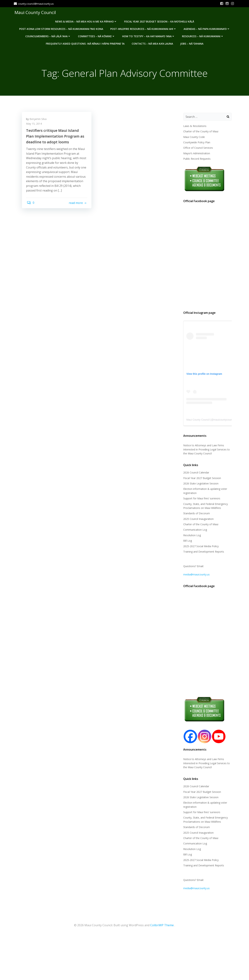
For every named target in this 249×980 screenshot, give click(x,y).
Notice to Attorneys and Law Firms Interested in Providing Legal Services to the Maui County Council (206, 450)
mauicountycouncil (223, 420)
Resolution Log (191, 536)
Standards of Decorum (196, 514)
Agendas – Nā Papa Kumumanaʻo (207, 27)
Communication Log (194, 530)
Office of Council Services (197, 148)
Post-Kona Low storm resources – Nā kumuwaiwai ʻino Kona (61, 27)
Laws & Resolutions (194, 126)
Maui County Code (193, 137)
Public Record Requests (196, 159)
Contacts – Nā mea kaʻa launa (152, 42)
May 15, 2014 (35, 125)
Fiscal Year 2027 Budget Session (201, 478)
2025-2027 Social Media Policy (200, 547)
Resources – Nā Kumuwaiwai (203, 35)
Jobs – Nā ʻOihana (192, 42)
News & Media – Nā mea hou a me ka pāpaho (86, 20)
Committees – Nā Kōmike (96, 35)
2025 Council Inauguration (198, 519)
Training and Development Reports (203, 552)
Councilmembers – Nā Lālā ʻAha (48, 35)
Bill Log (187, 541)
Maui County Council (35, 12)
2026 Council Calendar (195, 473)
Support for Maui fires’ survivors (201, 499)
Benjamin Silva (39, 121)
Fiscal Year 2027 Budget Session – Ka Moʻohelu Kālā (159, 20)
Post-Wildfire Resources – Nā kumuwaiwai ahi (143, 27)
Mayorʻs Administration (196, 154)
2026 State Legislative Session (200, 484)
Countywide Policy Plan (196, 143)
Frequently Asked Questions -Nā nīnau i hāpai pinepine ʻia (85, 42)
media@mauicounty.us (196, 575)
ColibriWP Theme (162, 925)
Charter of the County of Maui (200, 132)
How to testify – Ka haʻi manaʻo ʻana (148, 35)
